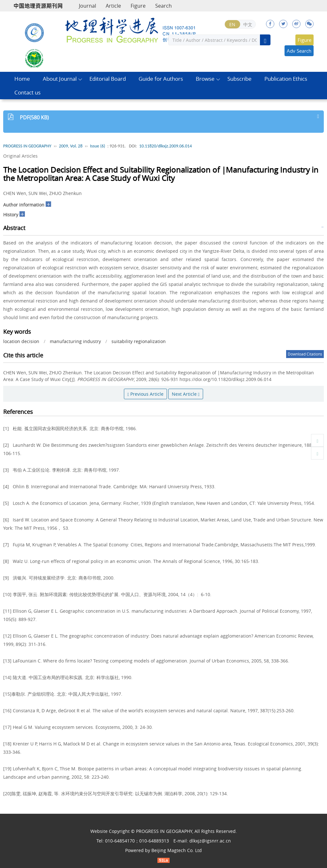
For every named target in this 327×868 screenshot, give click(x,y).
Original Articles (20, 156)
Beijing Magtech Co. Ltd (177, 850)
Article (113, 6)
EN (232, 24)
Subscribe (240, 79)
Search (163, 6)
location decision (21, 341)
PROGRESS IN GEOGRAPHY (27, 146)
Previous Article (145, 394)
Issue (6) (98, 146)
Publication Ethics (286, 79)
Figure (138, 6)
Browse (205, 79)
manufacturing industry (75, 341)
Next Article (186, 394)
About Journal (60, 79)
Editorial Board (108, 79)
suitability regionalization (139, 341)
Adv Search (299, 51)
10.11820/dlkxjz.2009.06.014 (166, 146)
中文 (248, 24)
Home (22, 79)
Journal (87, 6)
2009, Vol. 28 (71, 146)
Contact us (27, 92)
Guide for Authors (161, 79)
